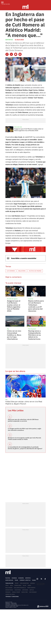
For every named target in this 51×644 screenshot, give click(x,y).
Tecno (16, 580)
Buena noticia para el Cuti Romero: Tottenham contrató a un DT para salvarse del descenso (36, 306)
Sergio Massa (9, 590)
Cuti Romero (11, 271)
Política (8, 578)
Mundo (34, 580)
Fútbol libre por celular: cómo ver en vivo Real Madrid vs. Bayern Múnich (24, 403)
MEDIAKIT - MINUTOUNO (11, 603)
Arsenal (33, 583)
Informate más (18, 127)
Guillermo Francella (20, 588)
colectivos (18, 590)
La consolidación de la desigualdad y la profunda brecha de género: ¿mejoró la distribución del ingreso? (25, 448)
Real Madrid (9, 588)
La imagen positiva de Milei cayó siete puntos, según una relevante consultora (25, 429)
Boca (11, 585)
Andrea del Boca (10, 594)
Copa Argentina (24, 583)
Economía (21, 578)
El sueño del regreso (12, 299)
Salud (25, 585)
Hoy (8, 329)
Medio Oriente (31, 588)
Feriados (8, 592)
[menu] (3, 2)
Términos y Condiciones (12, 597)
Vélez (7, 585)
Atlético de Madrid (35, 271)
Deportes (9, 40)
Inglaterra (22, 271)
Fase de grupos (32, 329)
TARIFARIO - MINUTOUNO (11, 604)
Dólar (17, 583)
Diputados (25, 590)
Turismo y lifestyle (25, 580)
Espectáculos (9, 580)
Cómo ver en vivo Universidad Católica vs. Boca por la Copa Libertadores (14, 335)
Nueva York (25, 592)
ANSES (29, 585)
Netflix (32, 590)
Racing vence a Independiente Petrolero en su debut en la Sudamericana (35, 335)
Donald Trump (16, 592)
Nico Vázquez (33, 592)
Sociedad (14, 578)
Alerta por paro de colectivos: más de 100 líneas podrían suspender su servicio (23, 420)
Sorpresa (31, 299)
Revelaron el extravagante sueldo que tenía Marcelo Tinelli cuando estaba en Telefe (24, 439)
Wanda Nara (18, 585)
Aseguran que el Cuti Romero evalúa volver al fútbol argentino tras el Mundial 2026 (29, 130)
